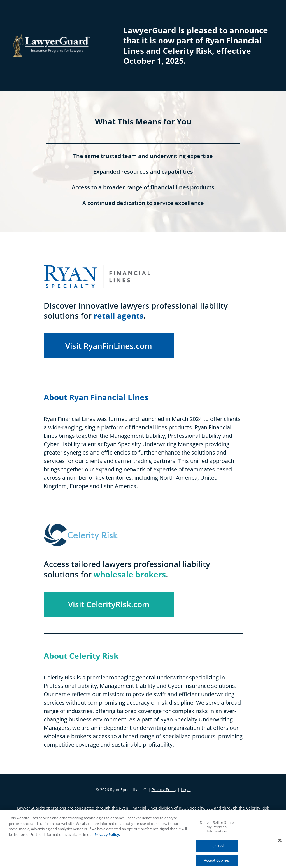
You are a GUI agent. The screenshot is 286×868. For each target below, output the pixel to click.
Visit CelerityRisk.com (109, 604)
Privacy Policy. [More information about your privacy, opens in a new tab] (107, 838)
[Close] (280, 844)
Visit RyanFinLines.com (109, 346)
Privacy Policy (164, 790)
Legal (186, 790)
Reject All (217, 849)
